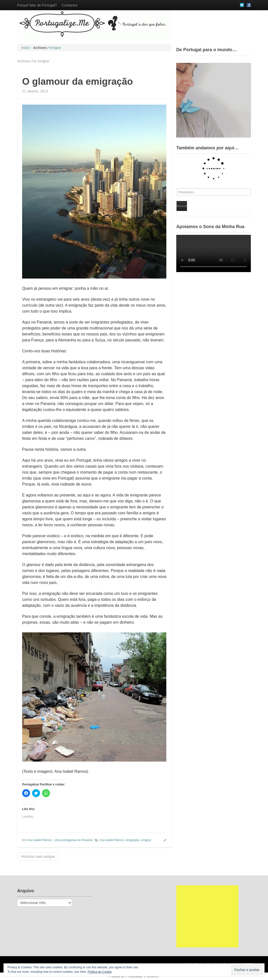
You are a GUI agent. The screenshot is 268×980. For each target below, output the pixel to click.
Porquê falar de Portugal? (37, 5)
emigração (133, 840)
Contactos (70, 5)
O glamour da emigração (78, 82)
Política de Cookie (100, 972)
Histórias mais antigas (38, 857)
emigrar (146, 840)
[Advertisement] (207, 916)
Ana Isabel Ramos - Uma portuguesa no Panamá (60, 840)
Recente (182, 206)
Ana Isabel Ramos (112, 840)
